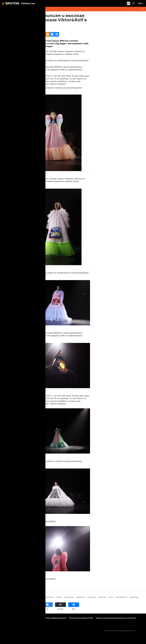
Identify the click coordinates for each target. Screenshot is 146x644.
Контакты (16, 618)
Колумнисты (121, 597)
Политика (49, 597)
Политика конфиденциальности (55, 618)
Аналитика (134, 597)
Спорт (111, 597)
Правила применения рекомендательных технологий (116, 618)
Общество (81, 597)
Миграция (92, 597)
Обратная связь (34, 621)
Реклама (22, 621)
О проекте (6, 618)
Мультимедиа (33, 584)
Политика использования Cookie (81, 618)
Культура (102, 597)
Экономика (69, 597)
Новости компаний (9, 621)
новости (39, 597)
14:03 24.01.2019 (28, 29)
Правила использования (31, 618)
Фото (25, 584)
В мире (59, 597)
